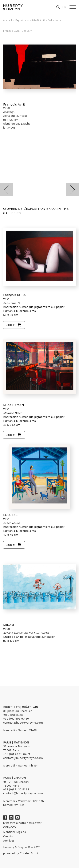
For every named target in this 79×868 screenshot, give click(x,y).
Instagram (11, 817)
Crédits (8, 836)
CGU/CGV (10, 827)
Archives (9, 841)
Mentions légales (15, 832)
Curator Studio (30, 853)
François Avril (14, 104)
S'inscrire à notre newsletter (22, 823)
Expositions (22, 20)
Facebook (5, 817)
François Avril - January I (18, 31)
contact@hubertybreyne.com (23, 723)
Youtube (17, 817)
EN (64, 7)
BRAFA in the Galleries (45, 20)
